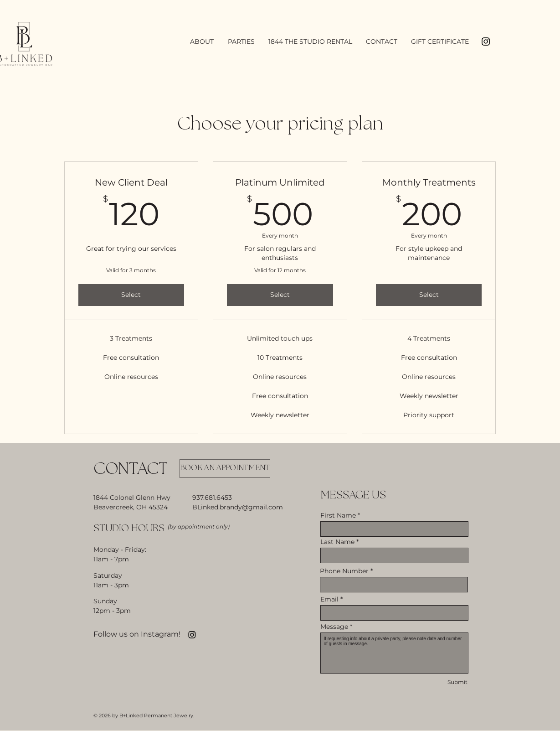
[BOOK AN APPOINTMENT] (225, 469)
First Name (338, 515)
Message (334, 627)
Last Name (337, 542)
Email (329, 599)
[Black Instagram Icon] (486, 41)
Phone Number (344, 571)
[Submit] (457, 683)
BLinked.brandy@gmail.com (238, 507)
